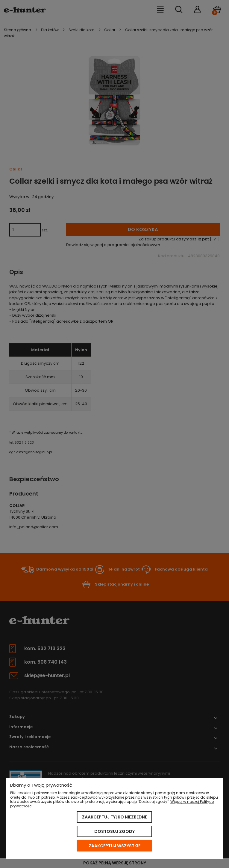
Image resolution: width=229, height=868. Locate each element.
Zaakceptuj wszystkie (114, 846)
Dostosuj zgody (114, 831)
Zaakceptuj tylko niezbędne (114, 817)
